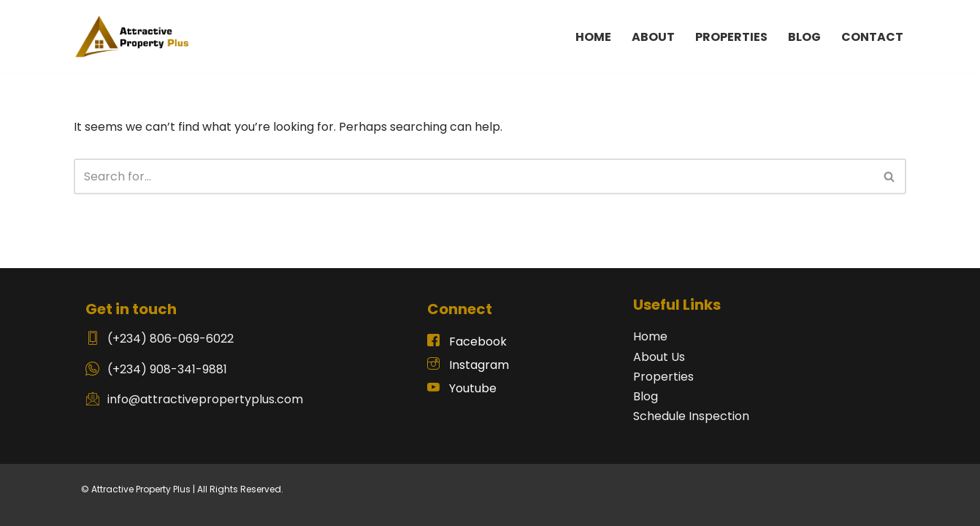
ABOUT (653, 37)
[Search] (474, 176)
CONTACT (872, 37)
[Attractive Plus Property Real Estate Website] (132, 37)
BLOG (804, 37)
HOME (593, 37)
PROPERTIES (731, 37)
